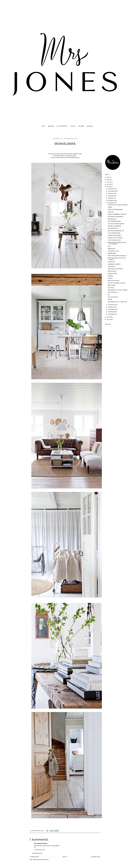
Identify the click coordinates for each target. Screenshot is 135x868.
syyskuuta (111, 196)
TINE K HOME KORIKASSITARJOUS (117, 256)
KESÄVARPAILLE (112, 219)
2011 (108, 319)
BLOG (43, 126)
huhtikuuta (111, 307)
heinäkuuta (111, 200)
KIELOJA (110, 299)
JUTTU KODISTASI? (62, 126)
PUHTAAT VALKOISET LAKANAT (117, 283)
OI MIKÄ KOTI (112, 262)
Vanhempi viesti (96, 857)
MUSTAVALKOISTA (113, 228)
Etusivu (65, 857)
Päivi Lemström (38, 843)
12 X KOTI (73, 126)
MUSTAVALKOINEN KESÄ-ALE (116, 231)
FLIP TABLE (111, 288)
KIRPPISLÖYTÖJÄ (112, 274)
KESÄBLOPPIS (112, 249)
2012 (108, 317)
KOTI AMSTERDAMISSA (114, 233)
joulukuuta (111, 189)
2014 (108, 184)
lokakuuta (111, 193)
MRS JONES (51, 126)
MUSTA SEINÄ (112, 285)
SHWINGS (110, 276)
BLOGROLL (90, 126)
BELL (109, 246)
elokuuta (111, 198)
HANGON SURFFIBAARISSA (115, 210)
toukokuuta (111, 305)
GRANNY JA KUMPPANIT (114, 226)
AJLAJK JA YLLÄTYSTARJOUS (115, 238)
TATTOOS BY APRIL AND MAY (116, 224)
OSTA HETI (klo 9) (113, 292)
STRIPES (110, 207)
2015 (108, 182)
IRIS (109, 295)
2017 (108, 177)
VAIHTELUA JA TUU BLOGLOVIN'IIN (118, 205)
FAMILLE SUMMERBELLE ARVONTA (117, 214)
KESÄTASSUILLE (112, 271)
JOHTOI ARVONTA (113, 297)
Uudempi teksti (34, 857)
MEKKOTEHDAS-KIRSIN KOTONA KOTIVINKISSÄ (117, 243)
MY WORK (81, 126)
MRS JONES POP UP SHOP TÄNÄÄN (118, 290)
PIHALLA (110, 278)
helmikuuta (111, 312)
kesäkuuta (111, 203)
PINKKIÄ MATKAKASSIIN (114, 235)
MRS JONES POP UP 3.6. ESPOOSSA (117, 302)
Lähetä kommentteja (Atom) (41, 860)
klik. (80, 154)
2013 (108, 187)
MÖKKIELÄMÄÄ (112, 253)
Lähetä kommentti (37, 853)
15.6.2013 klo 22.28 (39, 850)
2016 (108, 180)
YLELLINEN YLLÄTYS (113, 251)
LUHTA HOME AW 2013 (114, 240)
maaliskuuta (112, 309)
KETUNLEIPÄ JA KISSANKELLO (116, 217)
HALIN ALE (111, 212)
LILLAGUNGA (111, 267)
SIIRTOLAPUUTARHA (114, 281)
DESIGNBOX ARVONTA (114, 264)
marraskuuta (112, 191)
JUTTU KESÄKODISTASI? (114, 221)
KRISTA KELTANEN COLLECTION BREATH (117, 259)
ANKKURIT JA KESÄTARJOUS (115, 269)
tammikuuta (112, 314)
